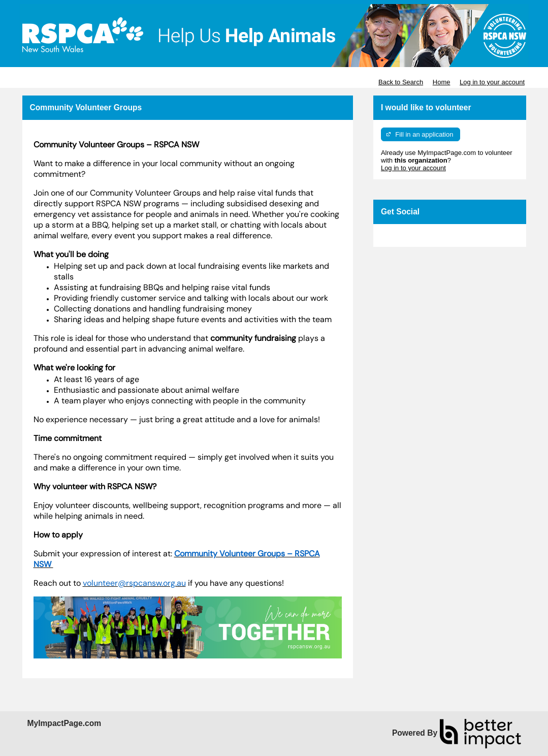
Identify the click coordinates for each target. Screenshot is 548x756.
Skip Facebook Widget (414, 235)
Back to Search (401, 82)
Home (442, 82)
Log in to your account (492, 82)
